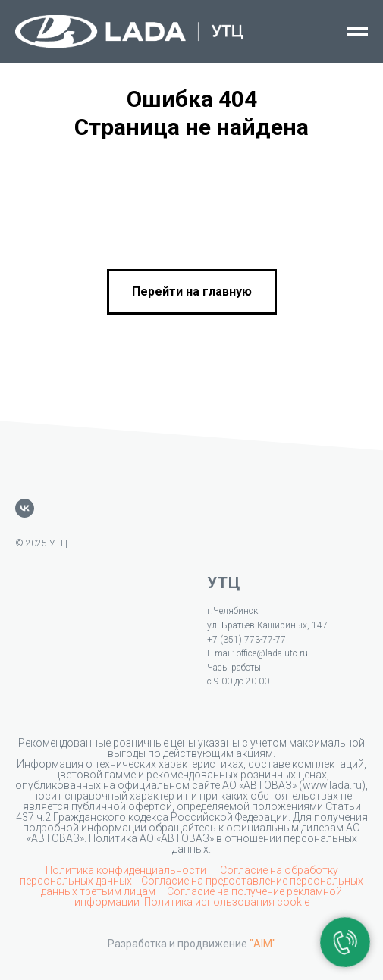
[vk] (25, 508)
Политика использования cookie (227, 902)
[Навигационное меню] (357, 32)
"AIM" (263, 944)
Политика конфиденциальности (127, 870)
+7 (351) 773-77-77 (246, 640)
